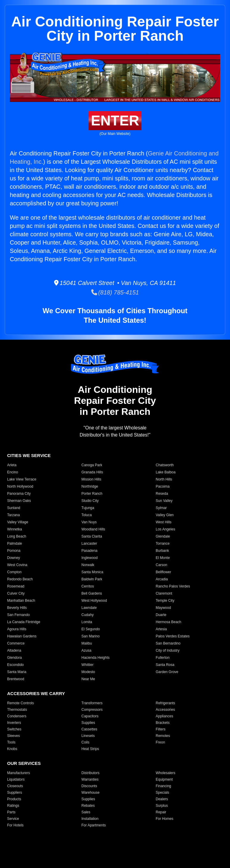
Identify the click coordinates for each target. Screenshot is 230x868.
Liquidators (16, 779)
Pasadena (89, 551)
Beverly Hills (17, 608)
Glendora (14, 658)
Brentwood (16, 679)
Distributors (90, 773)
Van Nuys (89, 522)
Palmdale (15, 544)
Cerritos (88, 586)
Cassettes (89, 729)
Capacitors (90, 716)
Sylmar (161, 508)
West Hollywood (94, 601)
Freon (160, 742)
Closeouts (15, 786)
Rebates (88, 806)
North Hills (164, 479)
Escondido (15, 665)
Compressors (92, 710)
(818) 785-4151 (115, 292)
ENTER (115, 120)
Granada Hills (92, 472)
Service (13, 819)
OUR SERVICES (24, 763)
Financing (163, 786)
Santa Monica (92, 572)
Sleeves (14, 736)
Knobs (12, 749)
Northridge (90, 486)
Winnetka (15, 529)
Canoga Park (92, 465)
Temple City (165, 601)
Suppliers (15, 793)
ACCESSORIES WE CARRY (36, 693)
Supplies (88, 723)
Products (14, 799)
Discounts (89, 786)
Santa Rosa (165, 665)
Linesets (88, 736)
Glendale (163, 536)
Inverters (14, 723)
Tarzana (14, 515)
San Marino (90, 636)
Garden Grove (167, 672)
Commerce (16, 643)
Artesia (161, 629)
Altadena (14, 650)
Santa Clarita (92, 536)
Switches (14, 729)
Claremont (164, 593)
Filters (161, 729)
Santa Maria (17, 672)
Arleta (12, 465)
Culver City (16, 593)
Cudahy (88, 615)
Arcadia (162, 579)
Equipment (164, 779)
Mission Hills (91, 479)
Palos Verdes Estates (173, 636)
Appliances (164, 716)
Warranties (90, 779)
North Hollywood (20, 486)
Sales (86, 812)
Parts (11, 812)
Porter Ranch (92, 494)
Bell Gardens (92, 593)
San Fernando (18, 615)
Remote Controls (21, 703)
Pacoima (163, 486)
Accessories (165, 710)
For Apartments (94, 825)
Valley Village (18, 522)
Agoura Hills (17, 629)
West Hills (164, 522)
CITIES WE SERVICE (29, 455)
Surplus (162, 806)
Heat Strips (90, 749)
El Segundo (91, 629)
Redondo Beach (20, 579)
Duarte (161, 615)
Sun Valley (164, 501)
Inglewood (90, 558)
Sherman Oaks (19, 501)
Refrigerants (165, 703)
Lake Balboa (166, 472)
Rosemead (16, 586)
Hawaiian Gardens (22, 636)
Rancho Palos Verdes (173, 586)
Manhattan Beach (21, 601)
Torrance (163, 544)
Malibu (87, 643)
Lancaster (89, 544)
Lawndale (89, 608)
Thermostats (17, 710)
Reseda (162, 494)
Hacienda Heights (96, 658)
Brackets (163, 723)
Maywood (163, 608)
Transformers (92, 703)
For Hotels (15, 825)
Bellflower (163, 572)
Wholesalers (166, 773)
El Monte (163, 558)
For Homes (164, 819)
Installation (90, 819)
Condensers (17, 716)
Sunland (14, 508)
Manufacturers (19, 773)
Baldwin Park (92, 579)
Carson (162, 565)
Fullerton (163, 658)
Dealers (162, 799)
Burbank (162, 551)
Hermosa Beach (168, 622)
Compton (14, 572)
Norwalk (88, 565)
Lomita (87, 622)
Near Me (88, 679)
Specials (162, 793)
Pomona (14, 551)
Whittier (88, 665)
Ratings (13, 806)
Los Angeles (165, 529)
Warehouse (90, 793)
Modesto (88, 672)
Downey (14, 558)
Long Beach (17, 536)
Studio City (90, 501)
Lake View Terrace (22, 479)
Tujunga (88, 508)
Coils (85, 742)
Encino (13, 472)
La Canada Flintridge (24, 622)
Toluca (87, 515)
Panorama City (19, 494)
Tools (11, 742)
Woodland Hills (93, 529)
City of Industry (168, 650)
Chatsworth (165, 465)
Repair (161, 812)
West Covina (17, 565)
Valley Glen (165, 515)
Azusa (86, 650)
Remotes (163, 736)
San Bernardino (168, 643)
